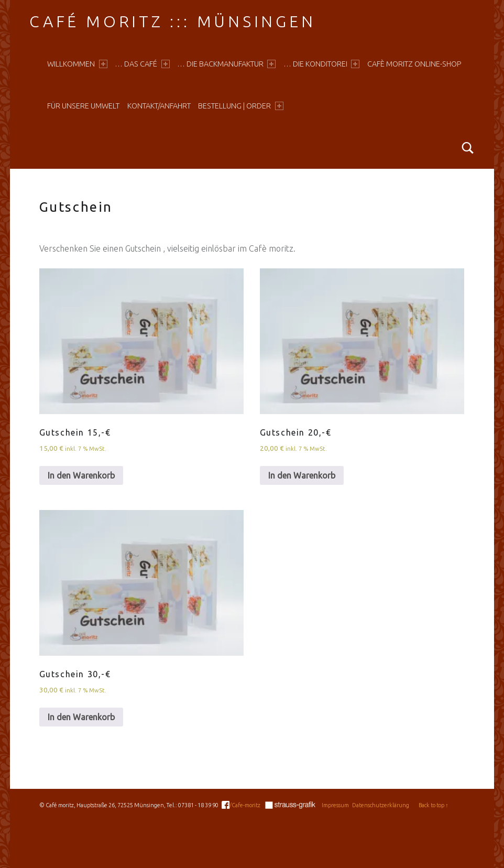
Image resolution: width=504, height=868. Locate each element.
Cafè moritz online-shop (414, 64)
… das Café (142, 64)
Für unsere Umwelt (83, 106)
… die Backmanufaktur (226, 64)
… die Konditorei (321, 64)
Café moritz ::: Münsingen (172, 21)
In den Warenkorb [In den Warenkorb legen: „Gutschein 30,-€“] (81, 717)
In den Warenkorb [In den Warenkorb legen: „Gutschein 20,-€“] (302, 475)
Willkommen (77, 64)
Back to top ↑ (433, 805)
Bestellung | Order (240, 106)
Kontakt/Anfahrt (159, 106)
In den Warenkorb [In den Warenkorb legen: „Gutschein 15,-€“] (81, 475)
